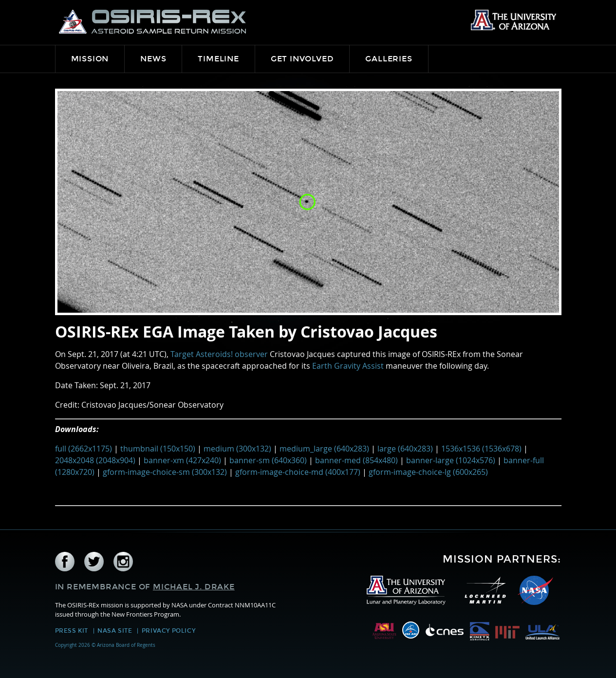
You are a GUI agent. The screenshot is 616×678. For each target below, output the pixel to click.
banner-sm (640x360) (268, 460)
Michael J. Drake (194, 587)
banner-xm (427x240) (182, 460)
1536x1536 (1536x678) (481, 449)
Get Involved (302, 59)
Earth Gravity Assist (348, 366)
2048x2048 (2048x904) (95, 460)
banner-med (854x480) (356, 460)
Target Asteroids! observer (219, 354)
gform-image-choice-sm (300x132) (165, 472)
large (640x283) (405, 449)
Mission (90, 59)
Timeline (218, 59)
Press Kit (72, 631)
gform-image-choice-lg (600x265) (428, 472)
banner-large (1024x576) (451, 460)
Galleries (389, 59)
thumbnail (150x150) (158, 449)
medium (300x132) (237, 449)
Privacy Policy (168, 631)
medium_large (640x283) (324, 449)
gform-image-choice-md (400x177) (298, 472)
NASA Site (115, 631)
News (153, 59)
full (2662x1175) (84, 449)
